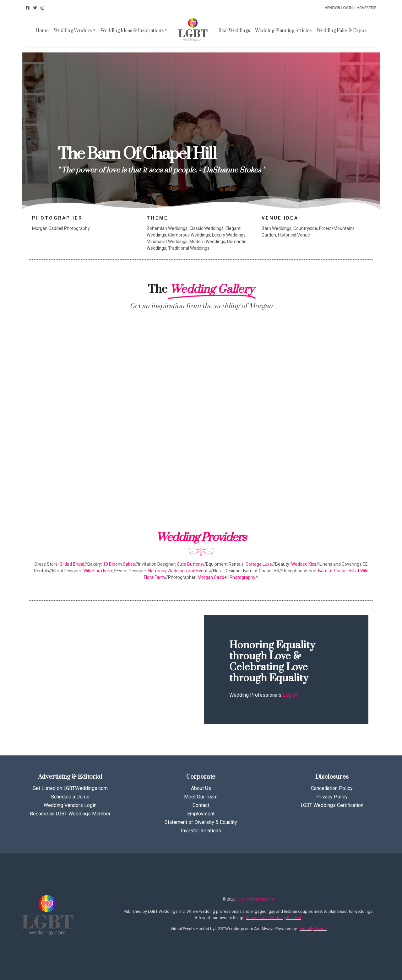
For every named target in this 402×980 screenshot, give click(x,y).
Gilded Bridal (72, 564)
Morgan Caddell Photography (226, 577)
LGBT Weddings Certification (332, 805)
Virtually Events (313, 929)
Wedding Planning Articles (283, 31)
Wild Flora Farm (98, 571)
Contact (201, 805)
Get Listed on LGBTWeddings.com (70, 788)
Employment (201, 814)
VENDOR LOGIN (339, 8)
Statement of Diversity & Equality (201, 822)
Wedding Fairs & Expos (342, 31)
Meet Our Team (201, 797)
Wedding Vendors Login (70, 805)
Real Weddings (234, 31)
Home (42, 31)
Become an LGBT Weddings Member (70, 814)
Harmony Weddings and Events (179, 571)
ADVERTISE (367, 8)
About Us (201, 788)
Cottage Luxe (259, 564)
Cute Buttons (190, 564)
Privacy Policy (332, 797)
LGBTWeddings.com (255, 899)
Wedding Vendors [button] (73, 31)
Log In (290, 695)
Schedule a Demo (70, 797)
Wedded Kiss (304, 564)
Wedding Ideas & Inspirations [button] (132, 31)
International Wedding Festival (274, 918)
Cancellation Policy (332, 788)
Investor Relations (201, 831)
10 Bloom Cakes (119, 564)
